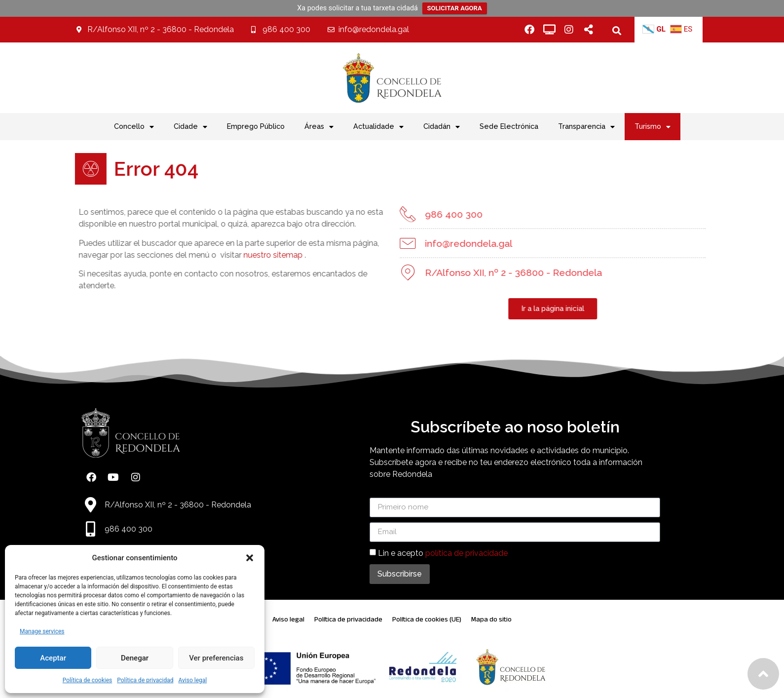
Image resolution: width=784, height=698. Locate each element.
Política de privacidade (348, 619)
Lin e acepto (443, 553)
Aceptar (53, 658)
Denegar (135, 658)
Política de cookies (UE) (427, 619)
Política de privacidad (145, 680)
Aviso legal (192, 680)
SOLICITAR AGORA (455, 8)
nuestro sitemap (252, 255)
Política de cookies (88, 680)
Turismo (653, 127)
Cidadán (442, 127)
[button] (250, 558)
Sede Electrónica (509, 126)
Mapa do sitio (491, 619)
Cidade (190, 127)
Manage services (42, 631)
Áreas (319, 127)
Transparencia (586, 127)
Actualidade (378, 127)
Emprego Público (256, 126)
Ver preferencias (216, 658)
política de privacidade (467, 553)
